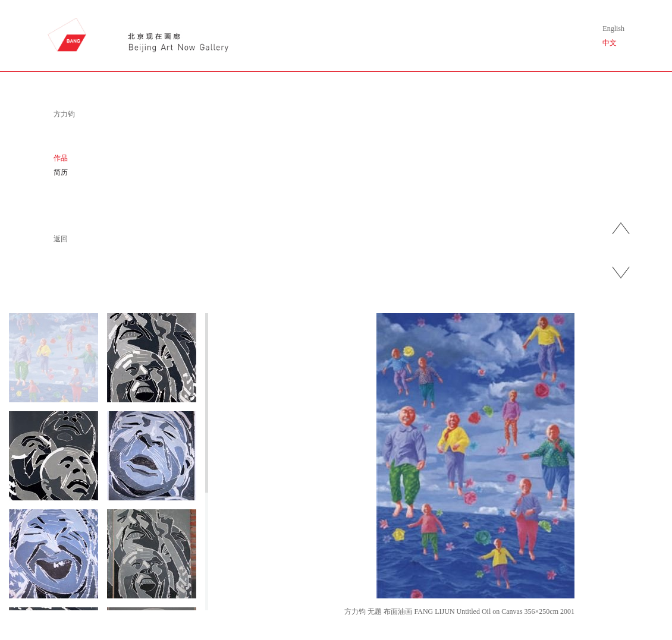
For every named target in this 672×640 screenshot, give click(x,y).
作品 (61, 158)
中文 (610, 43)
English (613, 29)
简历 (61, 172)
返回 (61, 239)
